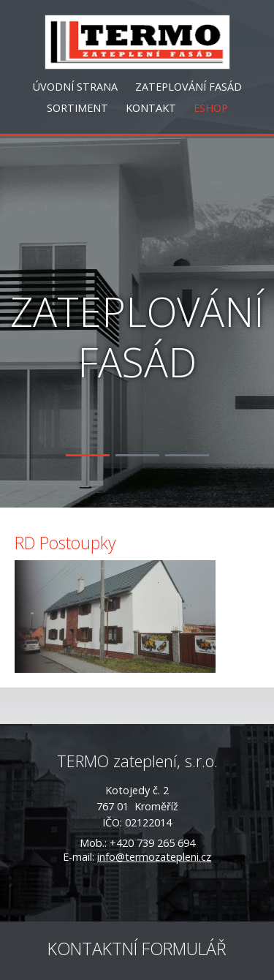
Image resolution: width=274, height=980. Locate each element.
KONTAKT (151, 108)
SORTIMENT (77, 108)
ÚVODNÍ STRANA (75, 87)
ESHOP (211, 108)
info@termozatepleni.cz (154, 857)
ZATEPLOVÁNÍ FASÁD (189, 87)
